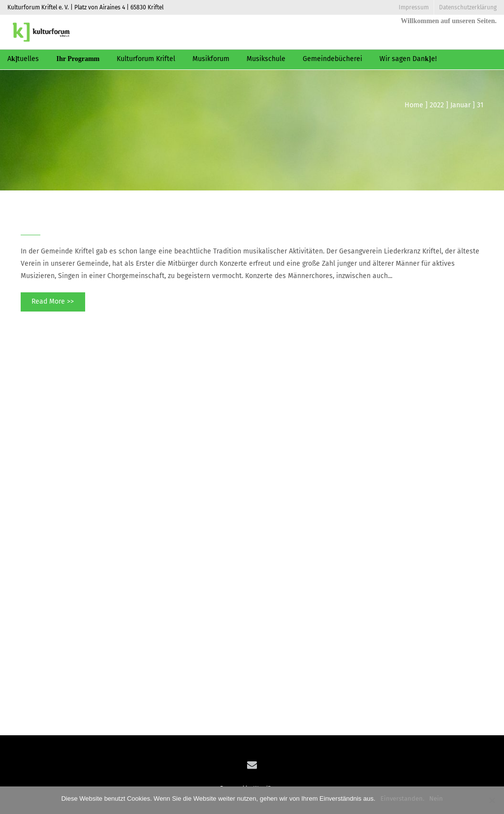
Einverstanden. (402, 798)
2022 (437, 105)
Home (414, 105)
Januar (460, 105)
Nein (436, 798)
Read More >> (53, 301)
